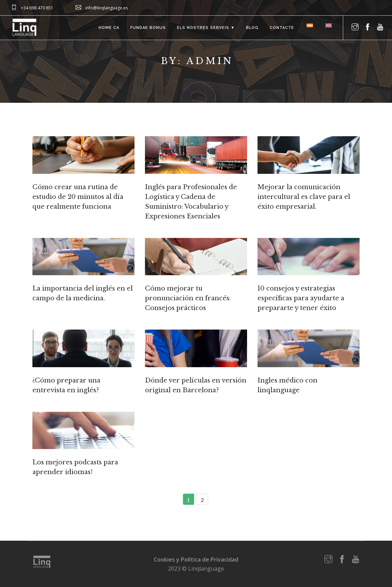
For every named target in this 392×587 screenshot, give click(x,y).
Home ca (109, 28)
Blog (252, 28)
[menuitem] (309, 25)
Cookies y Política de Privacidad (196, 559)
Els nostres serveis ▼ (206, 28)
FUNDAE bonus (148, 28)
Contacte (282, 28)
